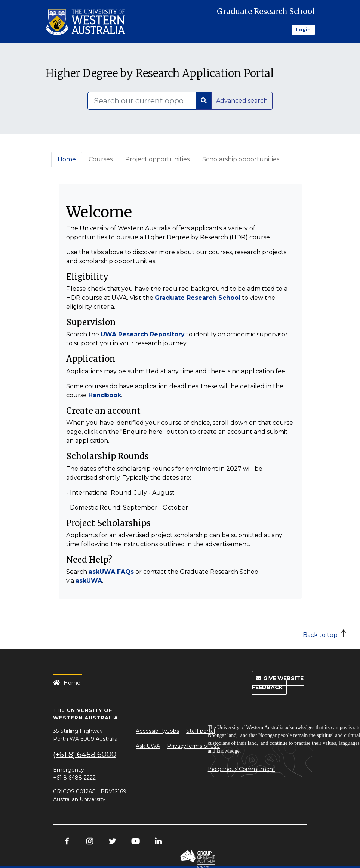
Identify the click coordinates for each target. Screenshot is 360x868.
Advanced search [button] (242, 101)
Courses (101, 159)
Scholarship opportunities (241, 159)
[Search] (142, 101)
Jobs (173, 731)
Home (67, 159)
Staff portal (201, 731)
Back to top (320, 635)
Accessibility (151, 731)
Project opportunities (157, 159)
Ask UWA (148, 746)
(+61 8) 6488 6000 (85, 755)
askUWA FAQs (111, 572)
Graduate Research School (266, 11)
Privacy (177, 746)
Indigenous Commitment (241, 769)
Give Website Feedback (278, 683)
